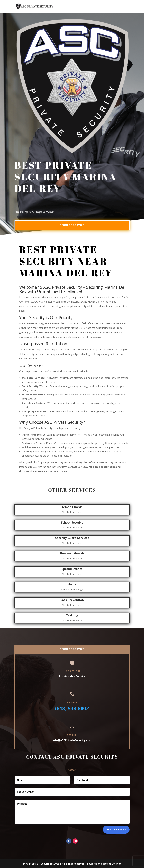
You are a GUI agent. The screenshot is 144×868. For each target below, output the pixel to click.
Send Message (116, 830)
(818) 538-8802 (72, 708)
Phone (72, 702)
